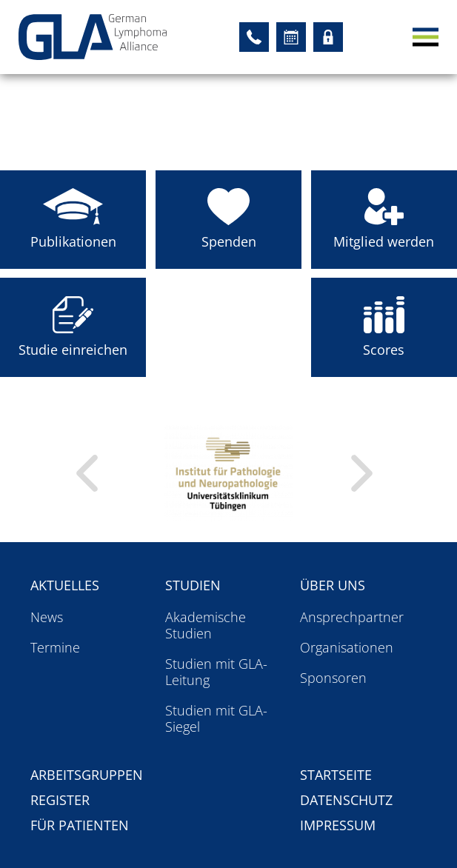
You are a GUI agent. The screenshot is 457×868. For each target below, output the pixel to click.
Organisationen (347, 647)
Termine (55, 647)
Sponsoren (333, 678)
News (47, 617)
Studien (193, 585)
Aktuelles (65, 585)
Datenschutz (346, 800)
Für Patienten (80, 825)
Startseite (336, 775)
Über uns (333, 585)
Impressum (338, 825)
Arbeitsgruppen (87, 775)
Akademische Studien (206, 625)
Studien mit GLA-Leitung (216, 672)
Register (60, 800)
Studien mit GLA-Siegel (216, 718)
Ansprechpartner (352, 617)
